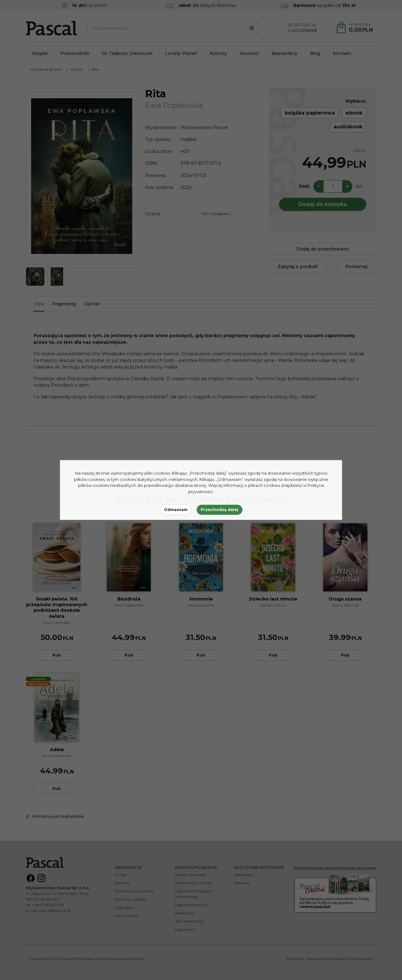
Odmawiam (176, 510)
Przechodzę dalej (220, 510)
